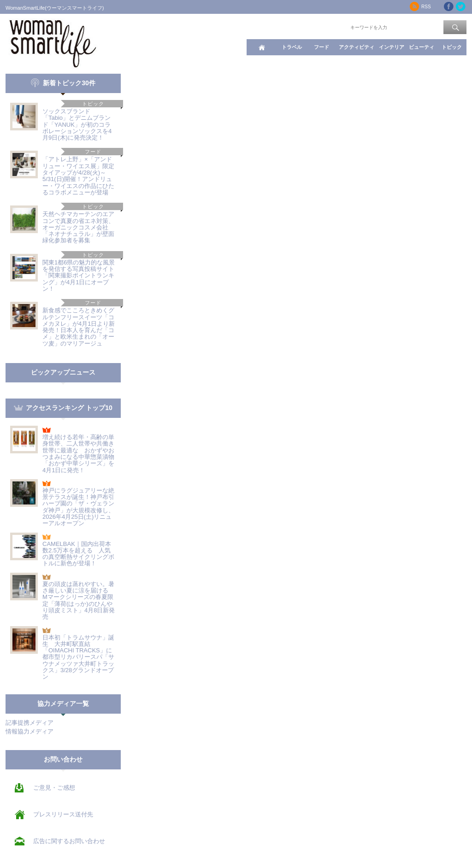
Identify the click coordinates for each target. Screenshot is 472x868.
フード (322, 47)
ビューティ (422, 47)
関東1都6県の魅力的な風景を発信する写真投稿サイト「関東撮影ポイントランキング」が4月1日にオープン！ (79, 276)
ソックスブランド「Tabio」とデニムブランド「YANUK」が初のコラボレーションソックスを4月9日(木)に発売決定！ (77, 124)
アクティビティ (357, 47)
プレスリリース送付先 (63, 814)
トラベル (292, 47)
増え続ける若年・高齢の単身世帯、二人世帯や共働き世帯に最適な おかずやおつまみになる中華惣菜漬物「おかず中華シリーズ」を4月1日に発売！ (78, 453)
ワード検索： (333, 27)
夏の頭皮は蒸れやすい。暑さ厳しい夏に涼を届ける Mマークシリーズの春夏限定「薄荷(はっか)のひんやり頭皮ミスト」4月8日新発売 (79, 600)
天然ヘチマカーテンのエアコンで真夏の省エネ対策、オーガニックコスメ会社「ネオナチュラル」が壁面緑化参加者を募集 (78, 227)
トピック (452, 47)
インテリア (392, 47)
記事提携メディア (29, 723)
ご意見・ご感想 (54, 788)
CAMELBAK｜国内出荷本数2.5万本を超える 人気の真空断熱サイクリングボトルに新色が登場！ (78, 554)
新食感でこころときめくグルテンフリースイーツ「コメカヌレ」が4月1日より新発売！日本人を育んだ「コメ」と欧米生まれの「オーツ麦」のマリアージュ (79, 327)
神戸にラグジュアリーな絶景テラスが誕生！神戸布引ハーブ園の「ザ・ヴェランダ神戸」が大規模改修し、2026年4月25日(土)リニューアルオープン (78, 507)
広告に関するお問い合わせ (69, 841)
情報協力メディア (29, 731)
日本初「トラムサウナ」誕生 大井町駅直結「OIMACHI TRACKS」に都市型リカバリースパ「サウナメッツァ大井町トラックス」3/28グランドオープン (78, 657)
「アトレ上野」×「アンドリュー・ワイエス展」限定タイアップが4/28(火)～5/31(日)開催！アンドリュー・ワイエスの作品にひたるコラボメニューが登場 (78, 176)
